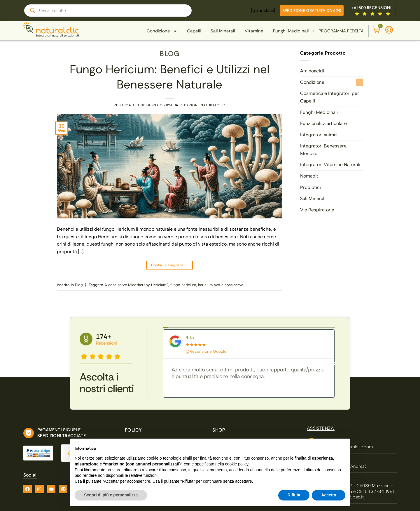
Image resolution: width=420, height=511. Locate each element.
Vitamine (254, 31)
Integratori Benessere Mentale (323, 150)
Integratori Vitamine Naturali (330, 165)
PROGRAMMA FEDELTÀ (341, 31)
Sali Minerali (223, 31)
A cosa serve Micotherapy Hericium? (136, 285)
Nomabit (309, 176)
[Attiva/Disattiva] (360, 82)
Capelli (194, 31)
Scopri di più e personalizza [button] (111, 495)
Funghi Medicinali (291, 31)
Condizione (162, 31)
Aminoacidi (312, 71)
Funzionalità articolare (323, 123)
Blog (169, 54)
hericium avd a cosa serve (221, 285)
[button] (163, 364)
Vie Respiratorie (317, 210)
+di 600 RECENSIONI (371, 8)
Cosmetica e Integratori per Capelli (330, 97)
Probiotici (310, 187)
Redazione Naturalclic (203, 105)
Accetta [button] (329, 495)
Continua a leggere (170, 265)
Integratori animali (319, 135)
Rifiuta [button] (294, 495)
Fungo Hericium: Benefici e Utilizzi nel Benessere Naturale (170, 77)
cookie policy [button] (237, 464)
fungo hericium (183, 285)
